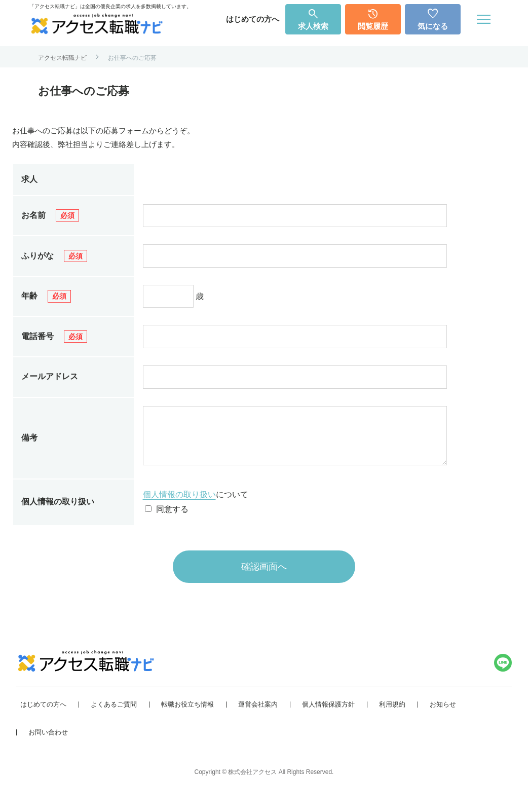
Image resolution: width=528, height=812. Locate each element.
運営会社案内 (258, 714)
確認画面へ (264, 577)
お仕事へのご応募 (132, 58)
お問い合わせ (48, 742)
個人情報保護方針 (328, 714)
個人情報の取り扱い (179, 505)
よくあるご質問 (114, 714)
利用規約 (392, 714)
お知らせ (443, 714)
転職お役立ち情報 (187, 714)
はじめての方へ (253, 19)
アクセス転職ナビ (62, 58)
